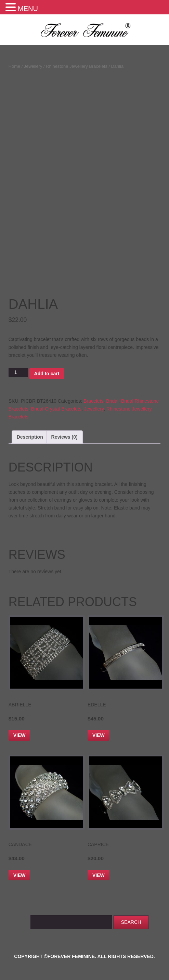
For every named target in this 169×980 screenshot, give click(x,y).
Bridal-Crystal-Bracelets (56, 409)
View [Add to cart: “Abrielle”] (19, 735)
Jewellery (33, 66)
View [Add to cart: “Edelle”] (99, 735)
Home (14, 66)
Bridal (112, 401)
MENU (28, 9)
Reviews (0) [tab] (64, 437)
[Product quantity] (18, 372)
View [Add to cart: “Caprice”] (99, 875)
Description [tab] (30, 437)
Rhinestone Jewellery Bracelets (77, 66)
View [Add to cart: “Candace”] (19, 875)
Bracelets (93, 401)
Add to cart (47, 374)
